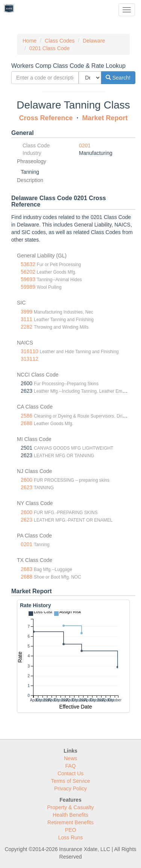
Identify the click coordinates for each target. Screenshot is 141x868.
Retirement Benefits (70, 822)
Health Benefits (70, 815)
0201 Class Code (49, 48)
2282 (27, 327)
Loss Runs (70, 837)
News (70, 758)
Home (30, 41)
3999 (27, 312)
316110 (30, 351)
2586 (27, 416)
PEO (71, 830)
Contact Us (70, 773)
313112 (30, 359)
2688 (27, 423)
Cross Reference (46, 118)
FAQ (70, 766)
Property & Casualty (70, 807)
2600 (27, 480)
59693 (28, 279)
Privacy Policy (70, 788)
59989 (28, 287)
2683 (27, 569)
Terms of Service (70, 781)
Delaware (94, 41)
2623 (27, 487)
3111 (27, 319)
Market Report (105, 118)
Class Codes (60, 41)
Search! (118, 78)
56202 (28, 272)
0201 (85, 145)
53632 (28, 264)
